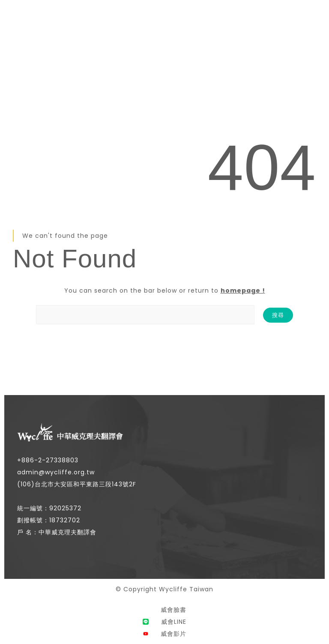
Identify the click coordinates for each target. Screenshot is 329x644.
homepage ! (243, 291)
